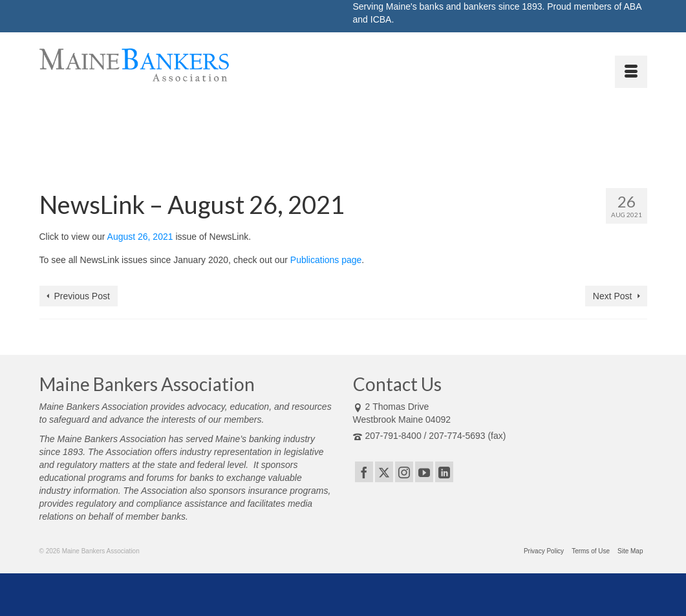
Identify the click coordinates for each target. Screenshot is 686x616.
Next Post (613, 296)
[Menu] (631, 72)
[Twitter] (384, 472)
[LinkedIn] (444, 472)
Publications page (326, 260)
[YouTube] (424, 472)
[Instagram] (404, 472)
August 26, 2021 (140, 237)
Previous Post (82, 296)
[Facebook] (364, 472)
